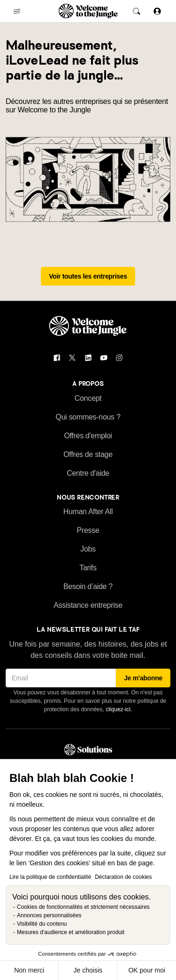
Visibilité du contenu (42, 924)
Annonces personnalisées (49, 915)
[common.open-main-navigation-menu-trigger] (17, 11)
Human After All (88, 512)
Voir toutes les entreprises (88, 276)
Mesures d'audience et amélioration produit (71, 932)
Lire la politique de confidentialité (50, 877)
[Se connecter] (157, 11)
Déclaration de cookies (123, 877)
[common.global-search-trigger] (137, 11)
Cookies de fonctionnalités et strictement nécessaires (83, 907)
